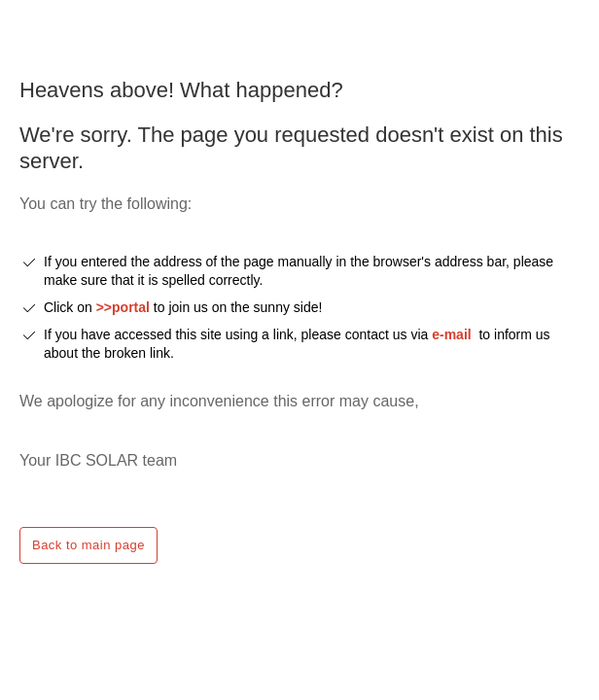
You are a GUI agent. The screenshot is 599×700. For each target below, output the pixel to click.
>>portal (125, 307)
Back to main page (88, 545)
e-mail (451, 334)
